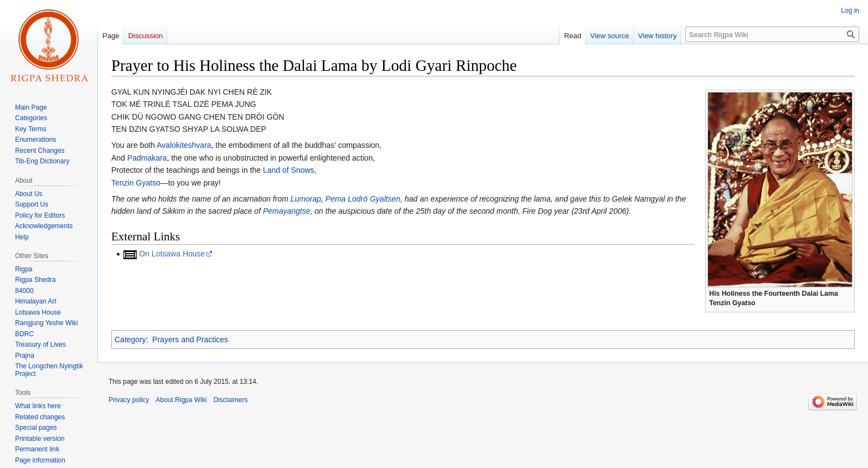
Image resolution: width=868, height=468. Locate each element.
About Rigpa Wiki (181, 400)
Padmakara (147, 158)
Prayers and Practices (190, 340)
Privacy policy (129, 400)
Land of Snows (289, 170)
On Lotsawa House (172, 254)
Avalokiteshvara (184, 145)
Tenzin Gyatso (136, 183)
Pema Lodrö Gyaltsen (363, 199)
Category (130, 340)
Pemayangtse (287, 211)
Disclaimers (230, 400)
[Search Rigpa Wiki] (772, 34)
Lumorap (306, 199)
